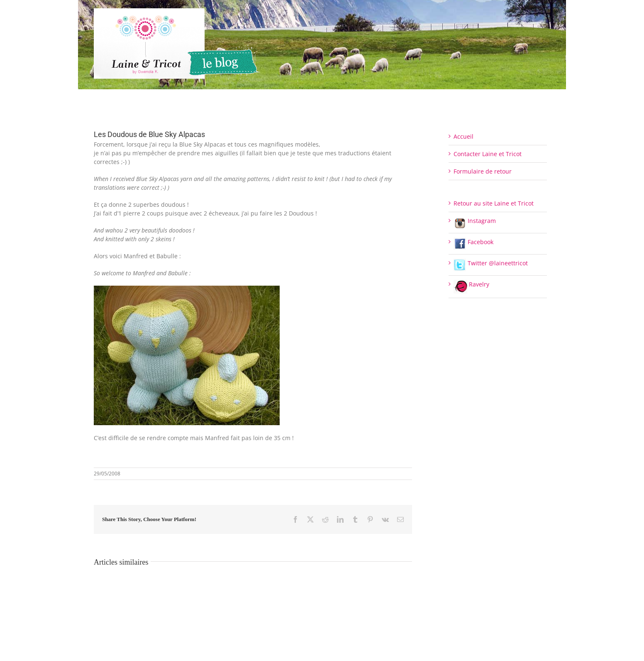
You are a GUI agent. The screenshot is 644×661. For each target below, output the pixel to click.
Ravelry (471, 284)
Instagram (475, 221)
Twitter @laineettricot (491, 263)
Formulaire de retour (483, 171)
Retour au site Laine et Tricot (494, 203)
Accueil (463, 136)
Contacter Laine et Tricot (488, 154)
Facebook (473, 242)
